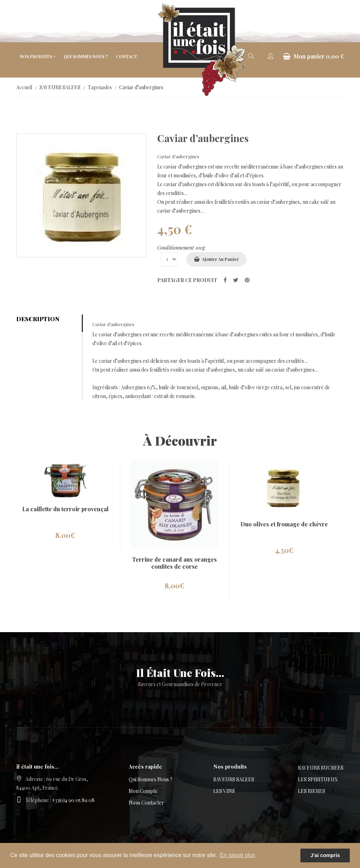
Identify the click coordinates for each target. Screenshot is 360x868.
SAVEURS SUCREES (321, 768)
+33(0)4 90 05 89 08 (73, 800)
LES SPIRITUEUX (318, 779)
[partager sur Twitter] (236, 280)
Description (38, 319)
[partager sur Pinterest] (247, 280)
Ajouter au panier (220, 259)
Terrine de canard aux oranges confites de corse (175, 563)
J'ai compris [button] (325, 855)
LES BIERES (312, 791)
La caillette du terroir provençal (65, 509)
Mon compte (143, 791)
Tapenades (100, 87)
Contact (127, 56)
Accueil (24, 87)
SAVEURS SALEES (60, 87)
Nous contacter (146, 803)
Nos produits (36, 56)
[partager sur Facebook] (225, 280)
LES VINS (224, 791)
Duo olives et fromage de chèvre (284, 524)
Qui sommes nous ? (86, 56)
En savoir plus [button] (237, 855)
